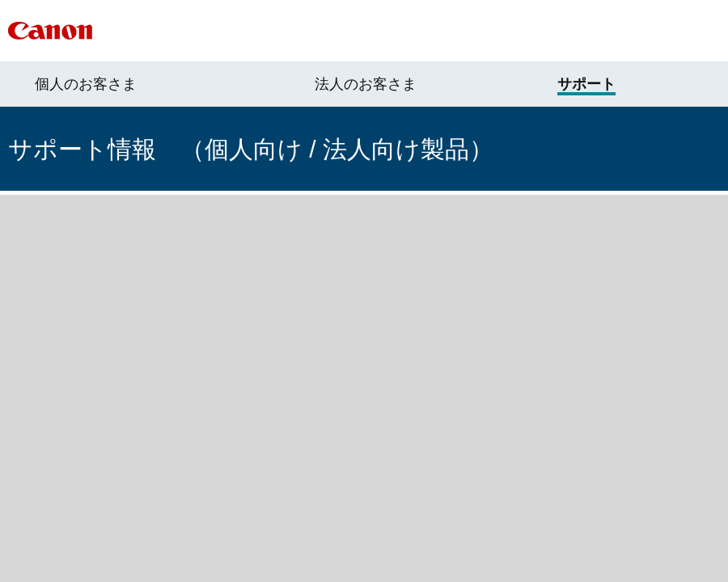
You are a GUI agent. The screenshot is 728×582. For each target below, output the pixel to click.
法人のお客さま (366, 84)
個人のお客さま (86, 84)
